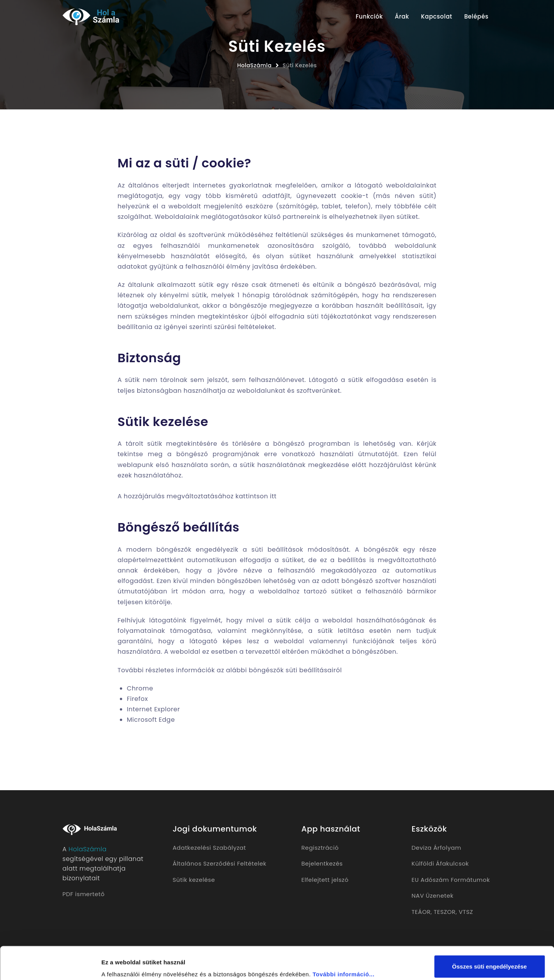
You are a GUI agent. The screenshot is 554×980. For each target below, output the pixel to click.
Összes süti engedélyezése (489, 936)
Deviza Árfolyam (436, 848)
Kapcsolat (437, 16)
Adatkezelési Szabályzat (210, 848)
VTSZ (466, 912)
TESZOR (445, 912)
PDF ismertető (84, 894)
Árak (402, 16)
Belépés (476, 16)
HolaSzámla (254, 65)
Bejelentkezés (322, 863)
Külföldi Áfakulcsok (440, 863)
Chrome (140, 688)
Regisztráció (320, 848)
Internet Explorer (153, 709)
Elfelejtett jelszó (325, 880)
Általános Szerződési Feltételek (220, 863)
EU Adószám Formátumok (451, 880)
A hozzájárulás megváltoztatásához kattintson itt (197, 496)
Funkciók (369, 16)
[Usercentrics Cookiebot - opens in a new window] (50, 965)
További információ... (343, 943)
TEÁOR (421, 912)
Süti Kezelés (300, 65)
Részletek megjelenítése (135, 965)
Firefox (137, 699)
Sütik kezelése (194, 880)
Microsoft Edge (151, 720)
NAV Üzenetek (433, 896)
